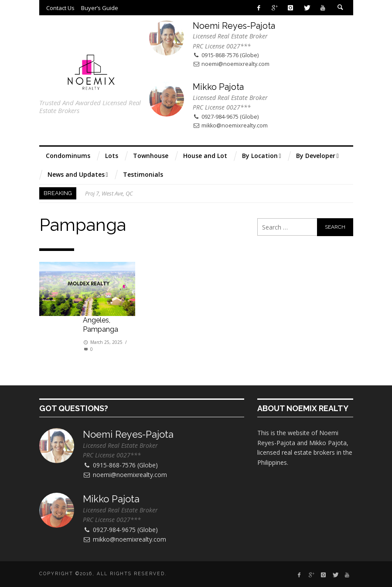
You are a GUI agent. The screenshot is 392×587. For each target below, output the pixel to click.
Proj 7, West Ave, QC (109, 193)
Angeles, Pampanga (101, 325)
